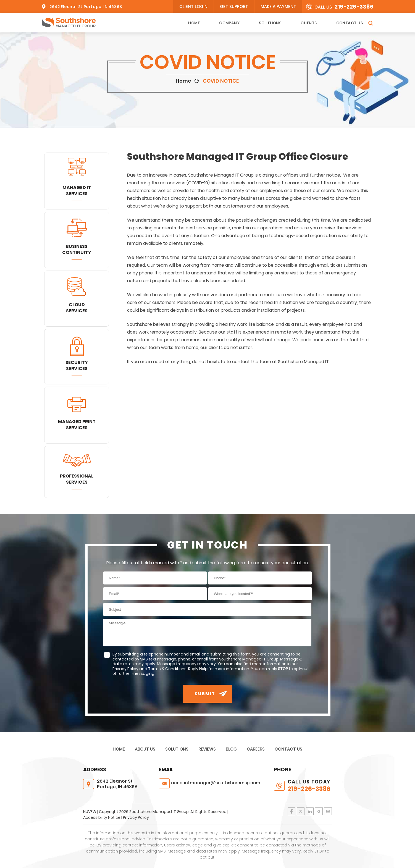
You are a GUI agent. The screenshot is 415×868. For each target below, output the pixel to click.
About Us (145, 749)
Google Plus (319, 811)
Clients (309, 23)
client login (193, 6)
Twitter (301, 811)
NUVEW (90, 812)
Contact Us (350, 23)
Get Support (234, 6)
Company (229, 23)
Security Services (77, 365)
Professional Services (77, 479)
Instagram (328, 811)
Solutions (270, 23)
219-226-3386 (354, 7)
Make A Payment (278, 6)
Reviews (207, 749)
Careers (256, 749)
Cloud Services (77, 308)
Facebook (291, 811)
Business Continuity (77, 249)
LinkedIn (310, 811)
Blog (231, 749)
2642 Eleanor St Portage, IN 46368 (86, 7)
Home (194, 23)
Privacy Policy (136, 817)
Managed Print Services (77, 425)
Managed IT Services (77, 191)
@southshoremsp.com (216, 783)
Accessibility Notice (102, 817)
